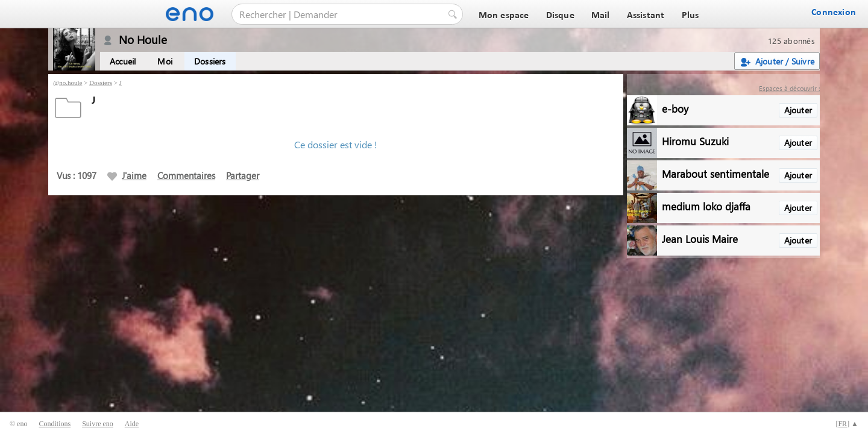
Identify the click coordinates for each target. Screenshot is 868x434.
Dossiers (210, 61)
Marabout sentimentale (715, 173)
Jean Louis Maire (700, 238)
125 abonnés (791, 41)
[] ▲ (847, 424)
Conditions (55, 424)
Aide (132, 424)
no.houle (71, 83)
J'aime (127, 175)
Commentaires (186, 175)
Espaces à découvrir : (789, 88)
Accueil (123, 61)
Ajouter (798, 110)
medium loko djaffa (706, 206)
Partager (243, 175)
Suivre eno (98, 424)
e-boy (675, 108)
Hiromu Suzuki (695, 141)
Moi (165, 61)
